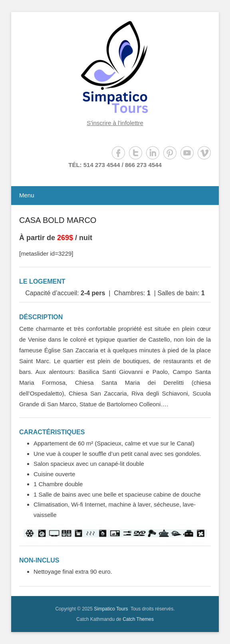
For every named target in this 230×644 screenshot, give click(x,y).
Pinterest (170, 153)
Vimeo (204, 153)
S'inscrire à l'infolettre (115, 123)
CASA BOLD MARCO (58, 220)
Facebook (118, 153)
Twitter (136, 153)
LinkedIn (153, 153)
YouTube (187, 153)
